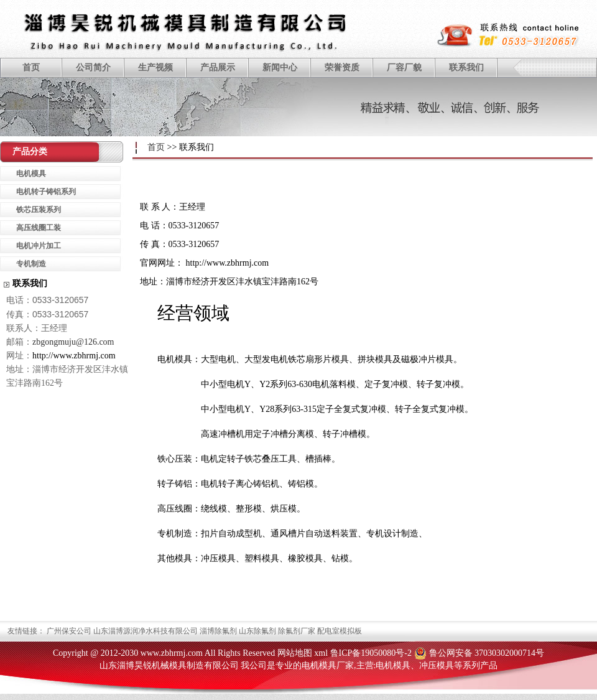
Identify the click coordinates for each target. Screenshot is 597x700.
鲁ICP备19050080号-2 (371, 653)
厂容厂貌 (404, 68)
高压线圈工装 (39, 228)
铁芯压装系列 (39, 210)
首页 (31, 68)
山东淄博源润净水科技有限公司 (146, 631)
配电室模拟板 (340, 631)
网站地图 (295, 653)
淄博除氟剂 (218, 631)
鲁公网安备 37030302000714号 (487, 653)
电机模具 (31, 174)
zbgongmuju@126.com (73, 342)
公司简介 (93, 68)
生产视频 (155, 68)
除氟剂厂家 (297, 631)
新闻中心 (280, 68)
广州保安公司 (69, 631)
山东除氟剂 (257, 631)
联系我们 (466, 68)
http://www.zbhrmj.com (228, 263)
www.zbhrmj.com (172, 653)
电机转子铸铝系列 (46, 192)
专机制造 (31, 264)
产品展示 (218, 68)
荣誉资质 (342, 68)
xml (321, 653)
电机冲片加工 (39, 246)
